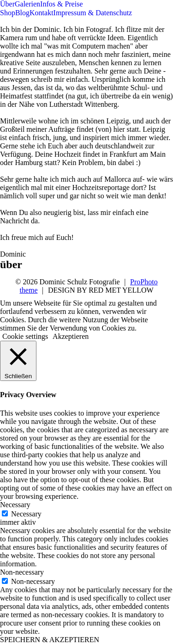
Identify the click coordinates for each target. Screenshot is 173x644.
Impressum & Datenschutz (93, 13)
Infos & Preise (61, 4)
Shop (8, 13)
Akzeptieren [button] (71, 336)
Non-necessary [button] (22, 572)
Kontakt (42, 13)
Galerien (27, 4)
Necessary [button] (15, 505)
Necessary (26, 514)
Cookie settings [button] (25, 336)
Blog (22, 13)
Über (7, 4)
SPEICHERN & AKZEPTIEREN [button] (50, 640)
